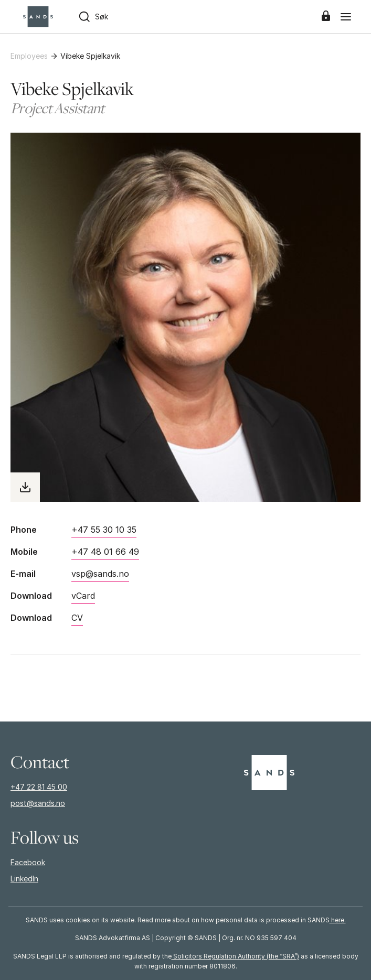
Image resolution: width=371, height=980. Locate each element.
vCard (83, 596)
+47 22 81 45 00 (39, 787)
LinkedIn (24, 879)
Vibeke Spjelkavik (90, 56)
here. (338, 920)
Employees (29, 56)
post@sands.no (38, 803)
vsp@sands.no (100, 574)
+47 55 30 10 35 (104, 530)
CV (77, 618)
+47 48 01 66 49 (105, 552)
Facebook (28, 862)
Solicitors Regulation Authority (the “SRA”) (235, 956)
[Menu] (346, 17)
